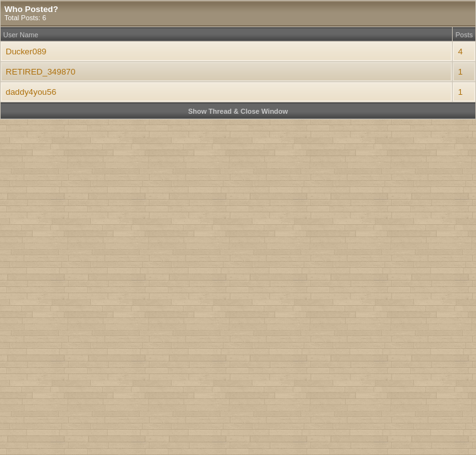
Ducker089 (26, 52)
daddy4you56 (31, 92)
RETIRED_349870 (40, 72)
